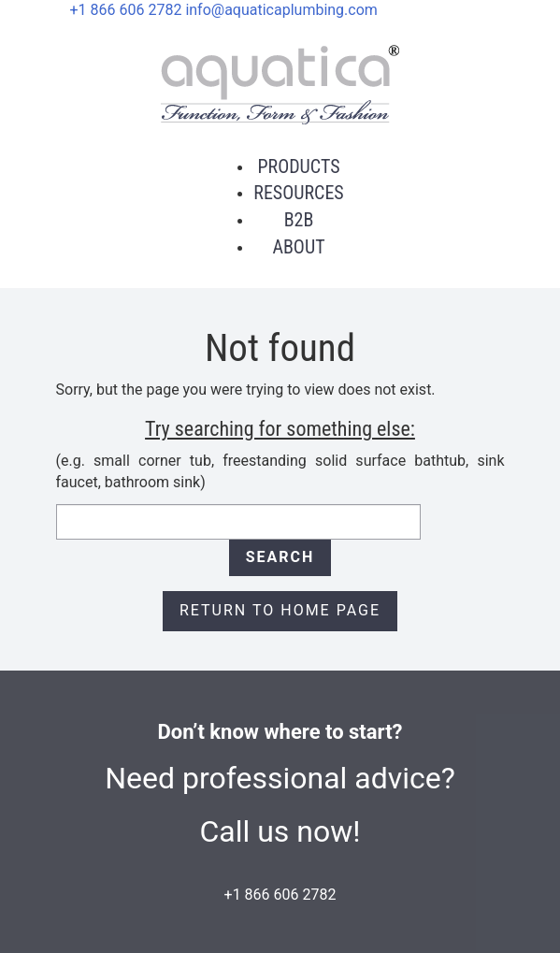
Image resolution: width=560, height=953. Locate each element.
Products (298, 166)
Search (280, 557)
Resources (298, 193)
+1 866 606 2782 (126, 10)
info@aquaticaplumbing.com (281, 10)
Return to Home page (280, 610)
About (298, 247)
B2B (299, 220)
